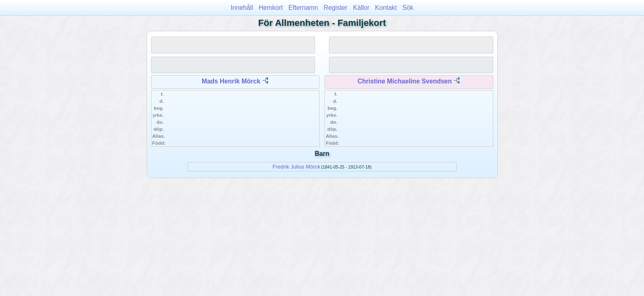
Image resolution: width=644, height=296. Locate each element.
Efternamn (303, 8)
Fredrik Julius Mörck (297, 167)
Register (336, 8)
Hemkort (271, 8)
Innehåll (242, 8)
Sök (408, 8)
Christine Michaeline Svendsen (405, 81)
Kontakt (386, 8)
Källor (361, 8)
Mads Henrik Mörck (231, 81)
